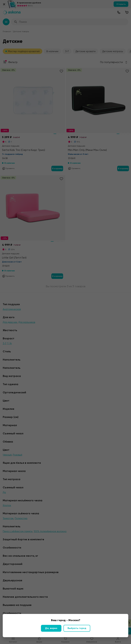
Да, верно (51, 628)
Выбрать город (77, 628)
